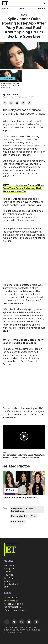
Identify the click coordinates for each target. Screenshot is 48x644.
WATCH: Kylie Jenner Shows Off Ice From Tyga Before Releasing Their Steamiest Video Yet (23, 188)
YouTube (9, 572)
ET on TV (9, 575)
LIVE (6, 9)
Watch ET (42, 9)
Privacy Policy (11, 598)
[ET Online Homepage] (6, 3)
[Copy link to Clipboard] (29, 103)
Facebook (9, 563)
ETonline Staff (11, 582)
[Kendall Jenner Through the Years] (24, 480)
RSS (6, 585)
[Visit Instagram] (22, 620)
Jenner (17, 199)
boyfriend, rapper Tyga (28, 205)
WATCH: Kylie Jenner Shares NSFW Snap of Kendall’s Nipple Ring (23, 339)
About (7, 578)
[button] (24, 434)
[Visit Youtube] (29, 620)
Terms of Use (11, 595)
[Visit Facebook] (7, 620)
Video (23, 9)
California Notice (13, 604)
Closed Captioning (14, 601)
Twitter (8, 569)
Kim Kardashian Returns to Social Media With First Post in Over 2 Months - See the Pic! (24, 454)
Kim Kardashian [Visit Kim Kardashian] (19, 514)
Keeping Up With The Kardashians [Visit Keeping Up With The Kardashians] (22, 507)
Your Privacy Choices (15, 608)
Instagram (9, 566)
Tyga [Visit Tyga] (34, 514)
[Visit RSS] (36, 620)
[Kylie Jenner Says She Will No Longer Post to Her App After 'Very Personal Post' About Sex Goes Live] (11, 80)
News (24, 15)
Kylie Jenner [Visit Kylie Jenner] (18, 519)
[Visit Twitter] (14, 620)
